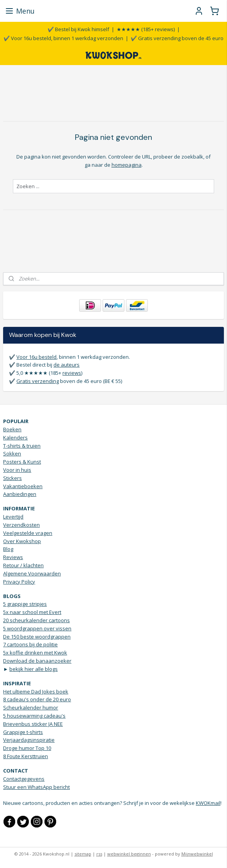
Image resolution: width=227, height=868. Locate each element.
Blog (8, 549)
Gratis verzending (38, 381)
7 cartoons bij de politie (30, 644)
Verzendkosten (21, 525)
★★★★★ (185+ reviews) (146, 29)
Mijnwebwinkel (197, 854)
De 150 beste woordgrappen (37, 637)
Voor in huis (17, 470)
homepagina (127, 165)
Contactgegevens (24, 779)
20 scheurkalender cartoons (36, 620)
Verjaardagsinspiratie (29, 740)
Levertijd (13, 517)
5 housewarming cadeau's (34, 716)
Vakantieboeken (23, 486)
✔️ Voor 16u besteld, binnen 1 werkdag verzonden (63, 38)
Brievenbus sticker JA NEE (33, 724)
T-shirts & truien (22, 446)
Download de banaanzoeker (37, 661)
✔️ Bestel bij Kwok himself (78, 29)
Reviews (13, 557)
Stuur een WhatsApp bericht (36, 787)
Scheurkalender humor (31, 707)
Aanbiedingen (20, 494)
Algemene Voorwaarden (32, 573)
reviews (72, 373)
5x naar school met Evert (32, 612)
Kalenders (15, 438)
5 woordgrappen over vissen (37, 628)
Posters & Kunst (22, 462)
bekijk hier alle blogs (34, 669)
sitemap (83, 854)
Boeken (12, 429)
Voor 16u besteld (36, 357)
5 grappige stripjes (25, 604)
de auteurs (67, 365)
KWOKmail (208, 803)
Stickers (12, 478)
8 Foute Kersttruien (26, 756)
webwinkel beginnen (129, 854)
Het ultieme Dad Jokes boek (36, 692)
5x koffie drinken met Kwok (35, 653)
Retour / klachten (23, 565)
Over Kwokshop (22, 541)
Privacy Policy (19, 582)
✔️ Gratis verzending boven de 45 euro (177, 38)
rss (99, 854)
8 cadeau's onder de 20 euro (37, 699)
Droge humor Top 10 (27, 748)
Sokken (12, 453)
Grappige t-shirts (23, 732)
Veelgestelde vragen (28, 533)
